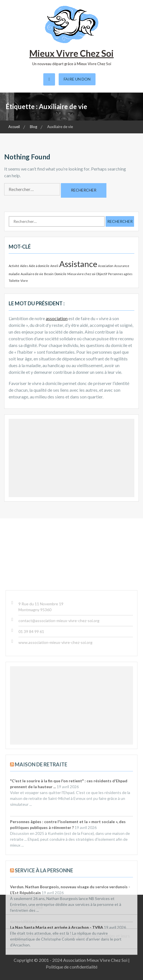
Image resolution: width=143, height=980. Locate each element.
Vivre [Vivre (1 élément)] (24, 281)
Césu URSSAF (24, 921)
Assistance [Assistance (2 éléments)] (78, 264)
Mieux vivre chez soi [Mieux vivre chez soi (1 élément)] (81, 274)
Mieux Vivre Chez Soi (71, 53)
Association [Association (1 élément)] (106, 266)
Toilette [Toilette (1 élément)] (14, 281)
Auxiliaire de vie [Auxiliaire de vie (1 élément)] (32, 274)
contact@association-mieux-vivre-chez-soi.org (59, 744)
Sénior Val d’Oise (27, 907)
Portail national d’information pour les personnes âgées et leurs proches (70, 939)
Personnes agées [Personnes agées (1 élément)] (120, 274)
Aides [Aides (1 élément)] (24, 266)
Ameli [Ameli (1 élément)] (54, 266)
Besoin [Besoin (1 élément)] (49, 274)
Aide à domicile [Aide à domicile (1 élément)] (39, 266)
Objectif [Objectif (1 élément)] (102, 274)
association (57, 318)
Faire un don (77, 79)
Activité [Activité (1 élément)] (14, 266)
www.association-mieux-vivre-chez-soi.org (55, 766)
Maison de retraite (41, 888)
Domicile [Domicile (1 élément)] (60, 274)
